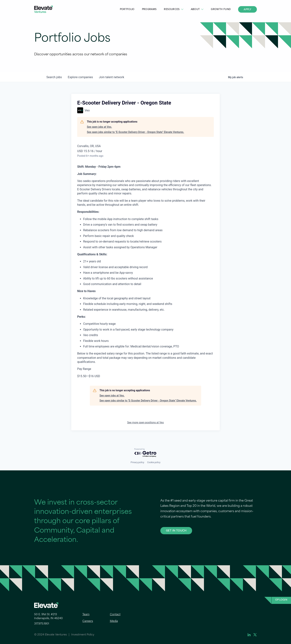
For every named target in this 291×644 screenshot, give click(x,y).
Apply (247, 9)
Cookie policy (154, 462)
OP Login (281, 600)
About (195, 9)
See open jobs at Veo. (99, 127)
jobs (54, 77)
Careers (88, 621)
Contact (115, 615)
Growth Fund (221, 9)
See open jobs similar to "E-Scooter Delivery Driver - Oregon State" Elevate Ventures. (135, 132)
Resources (172, 9)
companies (80, 77)
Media (114, 621)
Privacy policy (137, 462)
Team (86, 615)
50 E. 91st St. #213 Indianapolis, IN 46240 (48, 617)
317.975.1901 (42, 624)
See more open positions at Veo (145, 422)
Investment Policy (83, 635)
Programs (149, 9)
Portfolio (127, 9)
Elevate (43, 9)
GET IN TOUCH (176, 530)
